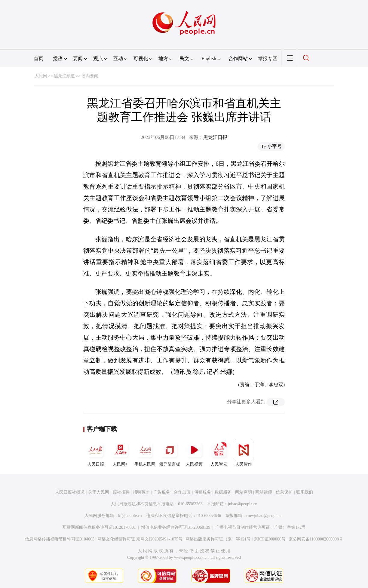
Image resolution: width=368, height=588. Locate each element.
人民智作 (244, 453)
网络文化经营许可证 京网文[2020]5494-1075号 (140, 539)
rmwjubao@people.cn (265, 516)
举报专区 (268, 58)
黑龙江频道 (64, 76)
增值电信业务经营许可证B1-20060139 (176, 527)
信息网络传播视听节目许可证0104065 (60, 539)
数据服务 (223, 492)
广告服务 (162, 492)
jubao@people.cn (243, 504)
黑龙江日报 (215, 137)
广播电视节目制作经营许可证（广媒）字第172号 (261, 527)
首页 (38, 58)
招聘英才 (141, 492)
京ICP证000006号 (270, 539)
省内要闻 (90, 76)
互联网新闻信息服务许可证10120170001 (99, 527)
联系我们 (305, 492)
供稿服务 (203, 492)
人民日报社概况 (70, 492)
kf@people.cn (130, 516)
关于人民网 (99, 492)
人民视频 (194, 453)
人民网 (41, 76)
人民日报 (96, 453)
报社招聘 (121, 492)
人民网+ (120, 453)
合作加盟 (182, 492)
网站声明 (244, 492)
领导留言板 (170, 453)
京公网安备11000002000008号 (316, 539)
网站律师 (264, 492)
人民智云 (219, 453)
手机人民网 (145, 453)
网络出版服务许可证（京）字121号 (218, 539)
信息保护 (284, 492)
